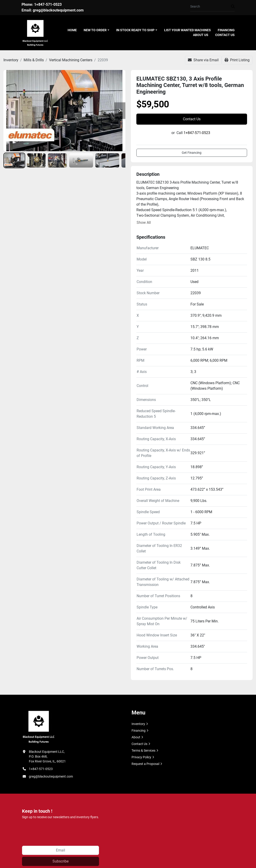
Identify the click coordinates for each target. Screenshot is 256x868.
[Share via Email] (203, 60)
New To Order (95, 30)
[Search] (211, 7)
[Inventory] (11, 60)
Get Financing (192, 153)
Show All (144, 223)
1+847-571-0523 (48, 4)
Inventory (138, 724)
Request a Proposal (145, 764)
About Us (201, 35)
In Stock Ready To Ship (135, 30)
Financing (226, 30)
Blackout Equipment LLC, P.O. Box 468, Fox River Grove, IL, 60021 (47, 756)
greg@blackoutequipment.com (58, 10)
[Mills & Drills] (34, 60)
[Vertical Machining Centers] (71, 60)
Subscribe (61, 861)
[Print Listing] (237, 60)
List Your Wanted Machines (187, 30)
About (136, 737)
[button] (96, 30)
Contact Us (225, 35)
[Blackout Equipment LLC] (39, 726)
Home (72, 30)
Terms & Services (143, 750)
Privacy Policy (141, 757)
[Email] (61, 850)
